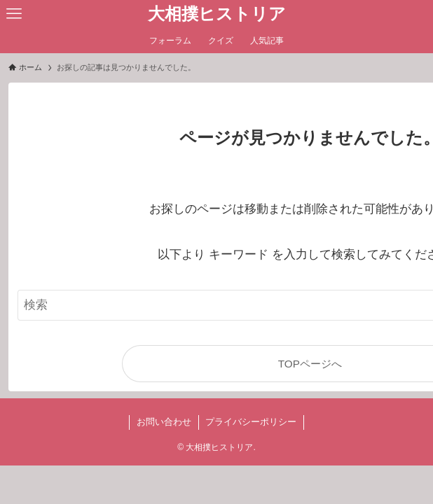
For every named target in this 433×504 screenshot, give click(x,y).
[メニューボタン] (14, 14)
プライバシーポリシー (251, 422)
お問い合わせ (164, 422)
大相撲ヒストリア (217, 14)
